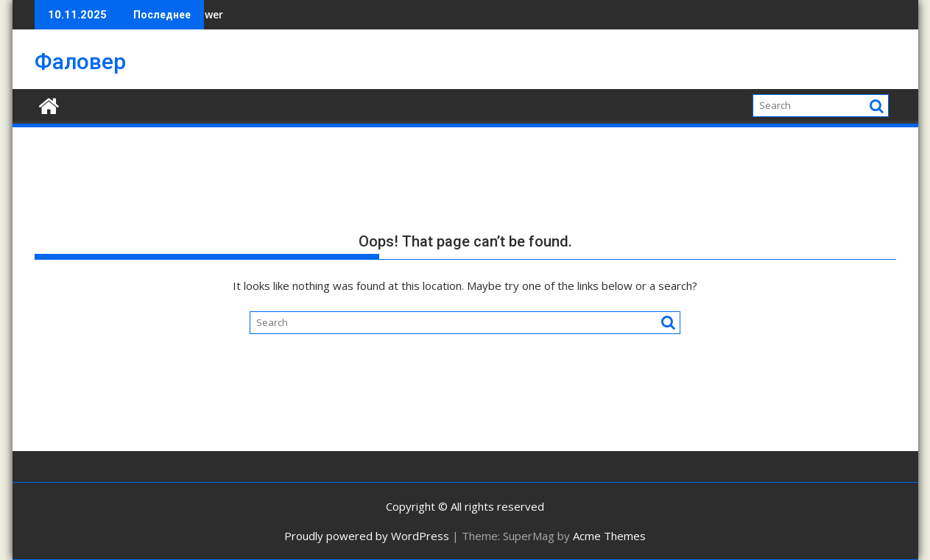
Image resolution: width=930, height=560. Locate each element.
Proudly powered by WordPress (367, 536)
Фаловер (80, 61)
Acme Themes (609, 536)
